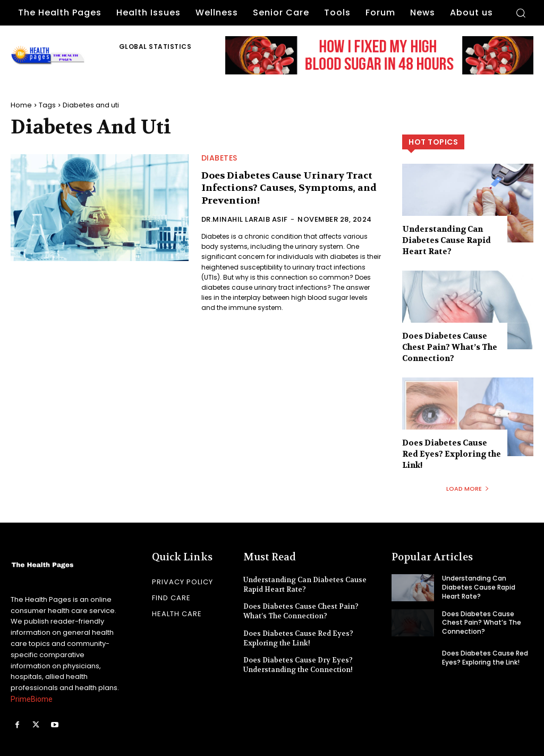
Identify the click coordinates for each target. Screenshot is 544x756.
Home (21, 105)
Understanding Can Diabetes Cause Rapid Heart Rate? (447, 240)
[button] (521, 13)
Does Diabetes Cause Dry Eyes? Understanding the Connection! (298, 665)
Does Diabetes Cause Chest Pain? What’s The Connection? (450, 347)
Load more (468, 489)
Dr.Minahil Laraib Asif (245, 219)
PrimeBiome (32, 699)
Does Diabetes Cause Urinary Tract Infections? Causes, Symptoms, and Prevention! (289, 188)
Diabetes (219, 158)
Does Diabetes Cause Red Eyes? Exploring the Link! (452, 454)
